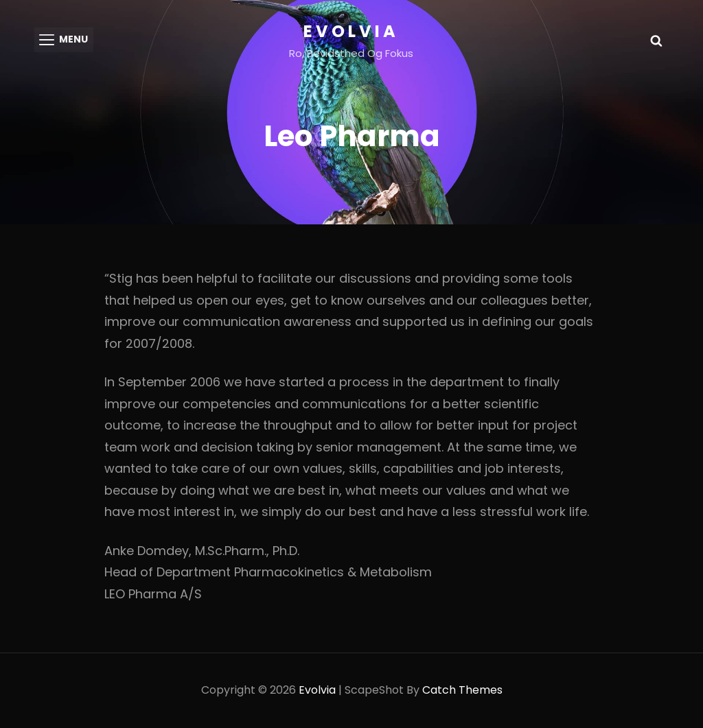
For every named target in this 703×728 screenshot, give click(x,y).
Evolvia (351, 31)
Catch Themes (462, 691)
